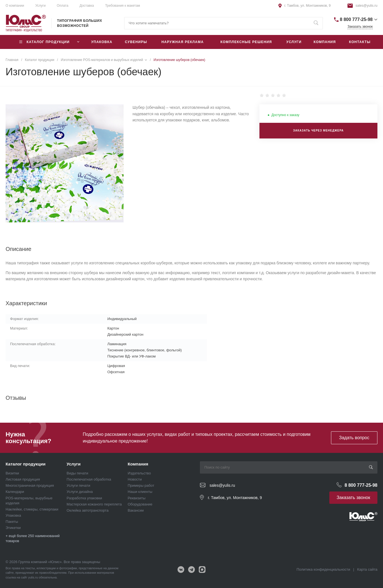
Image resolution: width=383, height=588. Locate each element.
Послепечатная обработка (89, 479)
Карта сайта (367, 569)
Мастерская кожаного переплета (94, 504)
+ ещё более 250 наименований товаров (33, 538)
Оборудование (140, 504)
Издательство (139, 473)
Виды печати (77, 473)
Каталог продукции (26, 464)
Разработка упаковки (84, 498)
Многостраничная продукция (30, 485)
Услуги (40, 6)
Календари (15, 492)
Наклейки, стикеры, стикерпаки (32, 509)
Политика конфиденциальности (323, 569)
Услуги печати (78, 485)
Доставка (87, 6)
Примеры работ (141, 485)
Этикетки (13, 528)
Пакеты (12, 522)
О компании (15, 6)
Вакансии (136, 510)
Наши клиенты (140, 492)
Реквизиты (137, 498)
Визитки (12, 473)
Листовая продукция (23, 479)
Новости (135, 479)
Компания (138, 464)
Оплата (62, 6)
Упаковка (13, 515)
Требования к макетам (123, 6)
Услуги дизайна (80, 492)
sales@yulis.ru (367, 6)
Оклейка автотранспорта (88, 510)
